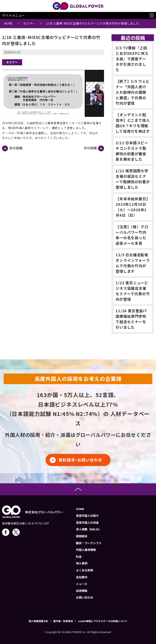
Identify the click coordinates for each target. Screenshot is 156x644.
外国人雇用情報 (86, 550)
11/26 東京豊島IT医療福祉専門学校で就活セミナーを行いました (131, 319)
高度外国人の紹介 (87, 516)
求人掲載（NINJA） (89, 529)
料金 (79, 557)
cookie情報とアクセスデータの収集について (103, 621)
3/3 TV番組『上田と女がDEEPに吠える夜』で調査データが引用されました (132, 59)
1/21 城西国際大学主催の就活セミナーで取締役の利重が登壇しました (133, 179)
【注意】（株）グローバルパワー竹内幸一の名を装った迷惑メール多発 (132, 235)
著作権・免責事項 (63, 621)
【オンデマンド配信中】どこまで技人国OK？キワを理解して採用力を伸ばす (133, 123)
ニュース (82, 584)
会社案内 (82, 577)
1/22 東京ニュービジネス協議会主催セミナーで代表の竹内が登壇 (133, 291)
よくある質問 (84, 570)
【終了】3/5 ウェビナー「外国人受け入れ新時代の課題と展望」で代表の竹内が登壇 (133, 92)
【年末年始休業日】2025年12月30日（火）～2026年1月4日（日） (132, 207)
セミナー (12, 62)
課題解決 (82, 536)
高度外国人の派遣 (87, 522)
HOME (80, 509)
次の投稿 (94, 148)
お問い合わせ (84, 597)
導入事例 (82, 563)
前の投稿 (12, 148)
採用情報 (82, 591)
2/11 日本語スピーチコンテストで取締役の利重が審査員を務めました (132, 151)
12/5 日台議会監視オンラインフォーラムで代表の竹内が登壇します (133, 263)
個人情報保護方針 (38, 621)
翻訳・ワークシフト (89, 543)
